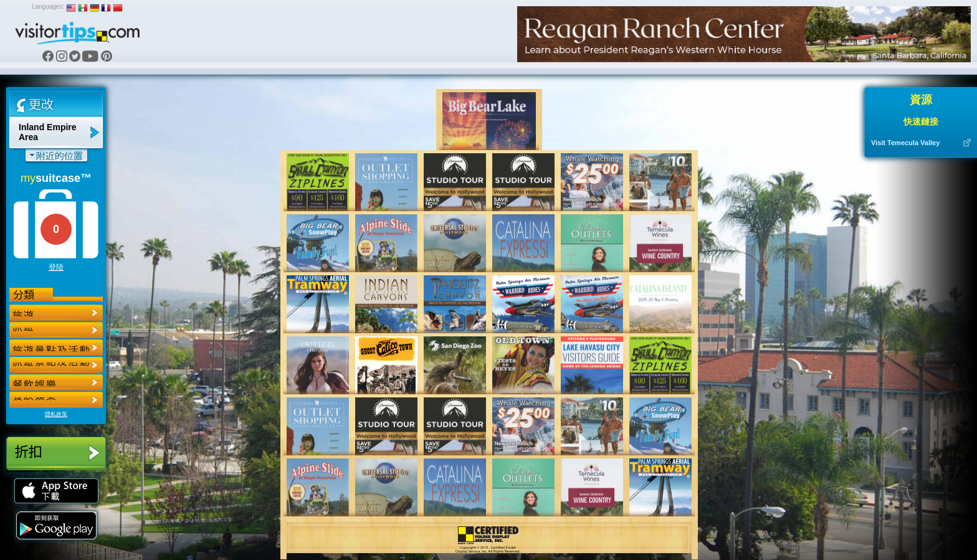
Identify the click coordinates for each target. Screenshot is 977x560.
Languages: (48, 7)
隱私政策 (56, 414)
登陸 (56, 267)
